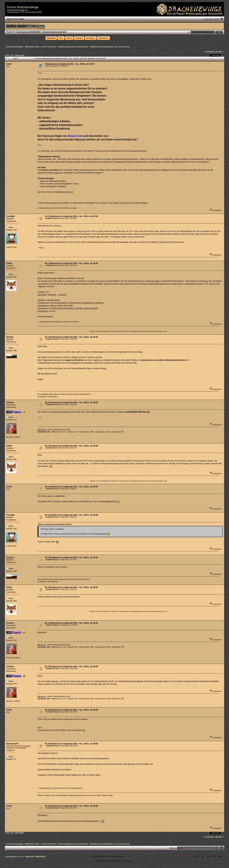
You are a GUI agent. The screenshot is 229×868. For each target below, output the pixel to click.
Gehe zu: (173, 848)
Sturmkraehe (12, 744)
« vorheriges (209, 52)
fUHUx (9, 263)
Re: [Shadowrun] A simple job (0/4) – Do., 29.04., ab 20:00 (71, 216)
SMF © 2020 (106, 857)
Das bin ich (42, 430)
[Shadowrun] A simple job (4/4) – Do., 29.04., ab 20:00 (70, 64)
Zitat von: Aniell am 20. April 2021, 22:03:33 (55, 524)
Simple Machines (117, 857)
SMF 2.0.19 (96, 857)
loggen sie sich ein (16, 24)
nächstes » (219, 52)
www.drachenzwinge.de (17, 10)
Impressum (30, 857)
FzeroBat (10, 216)
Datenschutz (40, 857)
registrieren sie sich (32, 24)
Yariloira (10, 402)
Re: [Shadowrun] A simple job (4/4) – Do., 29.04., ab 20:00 (71, 487)
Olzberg (10, 337)
